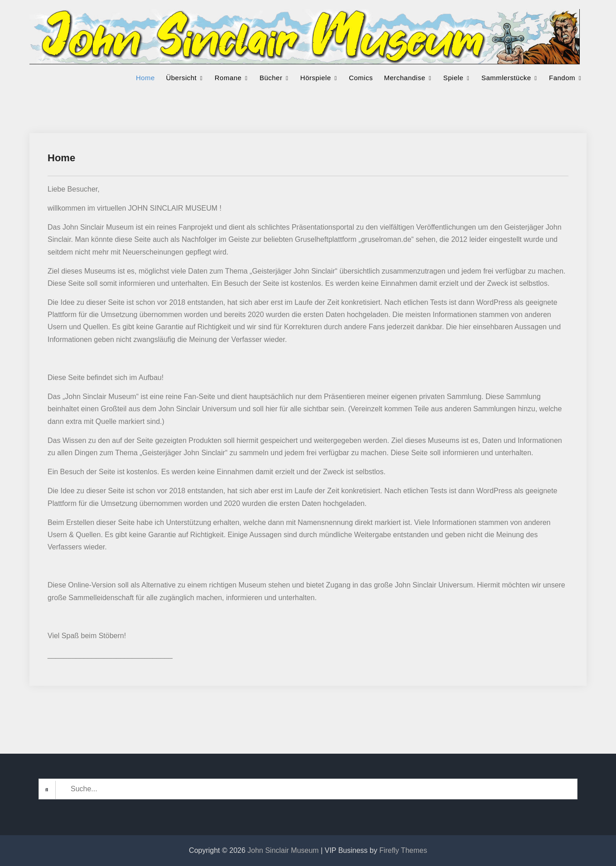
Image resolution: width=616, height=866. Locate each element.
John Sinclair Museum (283, 850)
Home (145, 78)
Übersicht (181, 78)
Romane (228, 78)
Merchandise (405, 78)
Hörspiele (316, 78)
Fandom (562, 78)
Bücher (271, 78)
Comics (361, 78)
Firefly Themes (403, 850)
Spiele (454, 78)
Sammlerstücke (506, 78)
